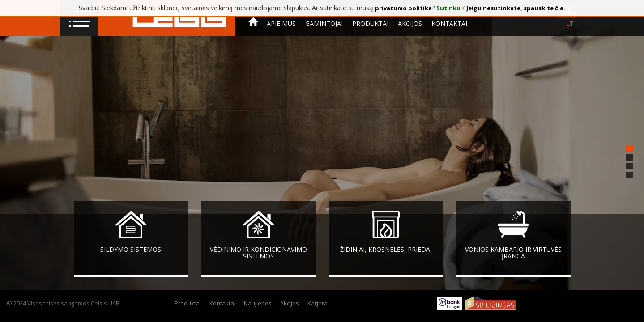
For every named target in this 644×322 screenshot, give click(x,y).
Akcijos (410, 23)
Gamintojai (324, 23)
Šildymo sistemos (131, 249)
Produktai (370, 23)
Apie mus (281, 23)
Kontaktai (449, 23)
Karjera (318, 303)
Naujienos (258, 303)
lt (570, 23)
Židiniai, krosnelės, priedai (386, 249)
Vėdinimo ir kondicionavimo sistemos (258, 253)
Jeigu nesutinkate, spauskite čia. (516, 8)
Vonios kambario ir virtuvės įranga (513, 253)
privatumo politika (403, 8)
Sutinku (448, 8)
